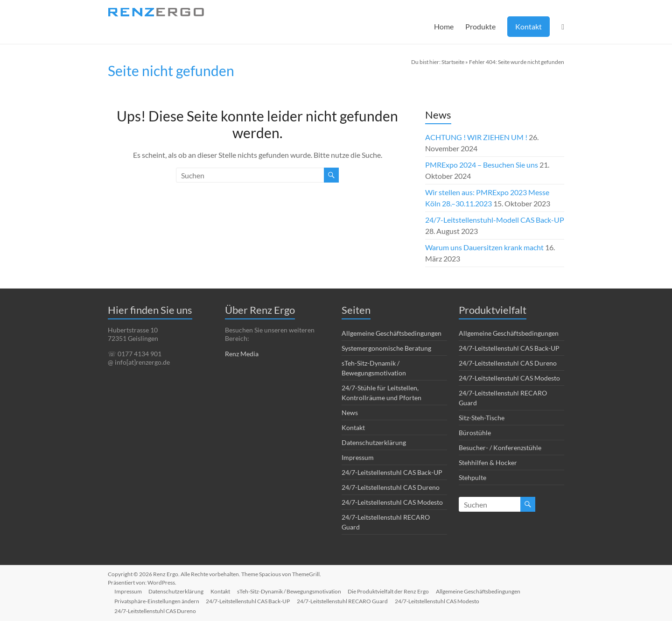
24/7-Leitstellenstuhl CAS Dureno (391, 487)
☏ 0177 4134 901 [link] (135, 354)
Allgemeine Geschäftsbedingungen (392, 333)
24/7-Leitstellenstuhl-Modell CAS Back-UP (495, 220)
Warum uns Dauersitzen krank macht (484, 247)
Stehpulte (472, 477)
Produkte (480, 26)
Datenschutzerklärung (374, 442)
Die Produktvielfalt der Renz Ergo (392, 591)
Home (444, 26)
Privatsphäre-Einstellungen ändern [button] (158, 601)
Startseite (453, 62)
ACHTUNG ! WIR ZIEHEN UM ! (476, 137)
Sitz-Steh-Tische (482, 418)
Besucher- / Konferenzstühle (500, 448)
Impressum (358, 457)
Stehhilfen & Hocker (488, 462)
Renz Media (242, 354)
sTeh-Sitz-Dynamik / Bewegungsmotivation (292, 591)
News (350, 413)
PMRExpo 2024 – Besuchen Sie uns (482, 165)
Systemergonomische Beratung (386, 348)
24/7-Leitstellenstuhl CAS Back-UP (392, 472)
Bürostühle (475, 433)
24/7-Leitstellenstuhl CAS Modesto (392, 502)
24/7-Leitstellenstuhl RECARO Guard (345, 601)
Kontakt (528, 26)
